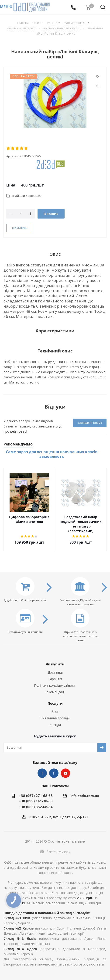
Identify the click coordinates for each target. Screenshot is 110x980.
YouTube (65, 773)
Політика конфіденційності (55, 685)
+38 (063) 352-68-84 (36, 807)
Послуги (55, 703)
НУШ (54, 773)
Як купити (55, 664)
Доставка (55, 672)
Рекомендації (55, 692)
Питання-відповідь (55, 718)
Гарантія (55, 679)
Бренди (55, 725)
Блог (55, 712)
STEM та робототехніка (42, 773)
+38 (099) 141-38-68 (36, 801)
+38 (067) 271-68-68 (36, 796)
